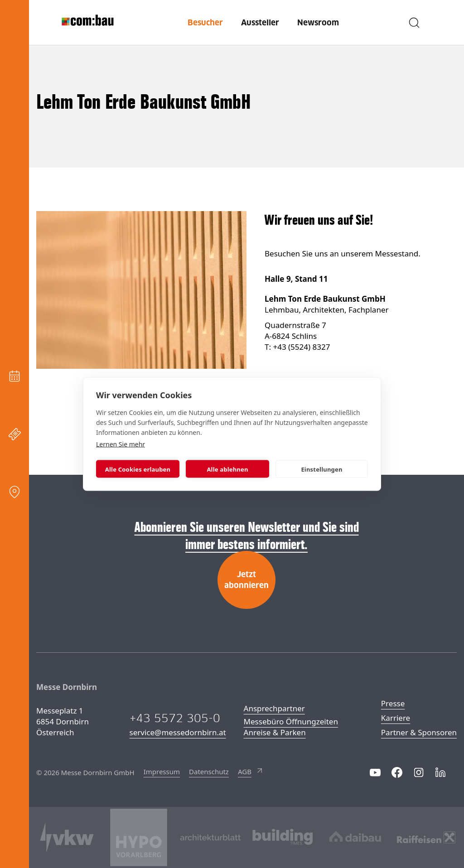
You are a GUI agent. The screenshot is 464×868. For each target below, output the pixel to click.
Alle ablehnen (227, 469)
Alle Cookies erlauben (138, 469)
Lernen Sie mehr (121, 444)
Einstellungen (321, 469)
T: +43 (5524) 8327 (297, 347)
